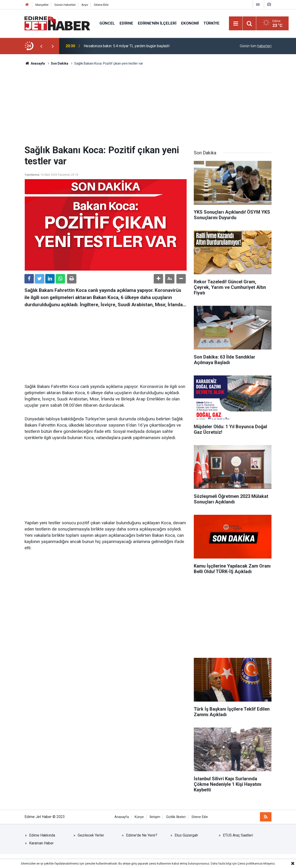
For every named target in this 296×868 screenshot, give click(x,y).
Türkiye (211, 23)
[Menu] (236, 24)
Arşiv (85, 5)
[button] (158, 279)
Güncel (107, 23)
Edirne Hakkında (42, 835)
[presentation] (41, 46)
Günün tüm (256, 46)
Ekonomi (190, 23)
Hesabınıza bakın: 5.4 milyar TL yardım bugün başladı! (127, 46)
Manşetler (42, 5)
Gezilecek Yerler (91, 835)
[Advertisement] (148, 105)
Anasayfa (122, 817)
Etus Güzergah (186, 835)
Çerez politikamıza (250, 863)
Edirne (126, 23)
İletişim (155, 817)
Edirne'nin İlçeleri (157, 23)
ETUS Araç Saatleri (238, 835)
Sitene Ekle (101, 5)
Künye (139, 817)
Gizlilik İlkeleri (176, 817)
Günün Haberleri (65, 5)
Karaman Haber (41, 843)
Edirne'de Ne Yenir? (142, 835)
